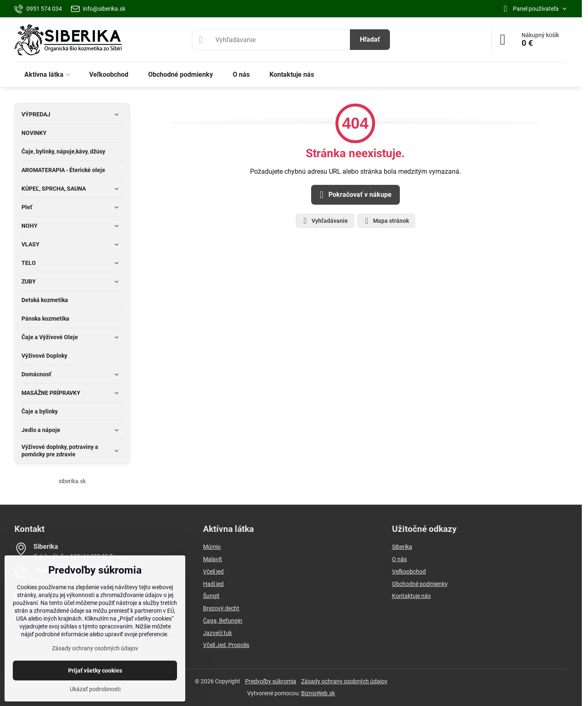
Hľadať (370, 39)
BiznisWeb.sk (318, 693)
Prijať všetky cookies (95, 671)
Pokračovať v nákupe (354, 195)
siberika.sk (72, 481)
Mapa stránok (386, 221)
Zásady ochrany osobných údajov (344, 681)
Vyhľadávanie (325, 221)
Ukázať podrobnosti (95, 689)
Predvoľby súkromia (271, 681)
